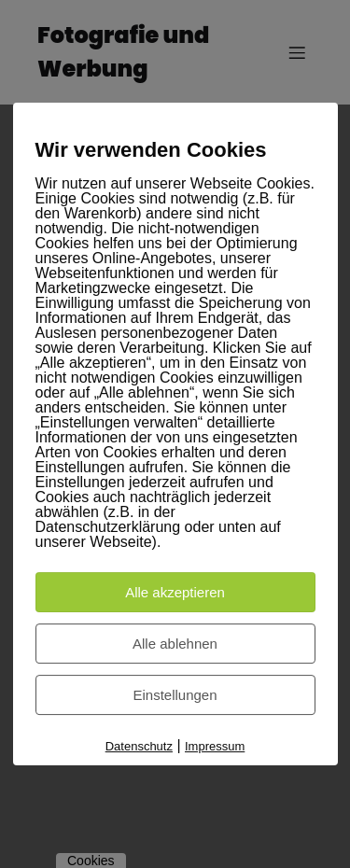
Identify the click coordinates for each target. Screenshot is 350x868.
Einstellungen (175, 695)
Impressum (215, 746)
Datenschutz (139, 746)
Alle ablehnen (175, 644)
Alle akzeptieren (175, 592)
